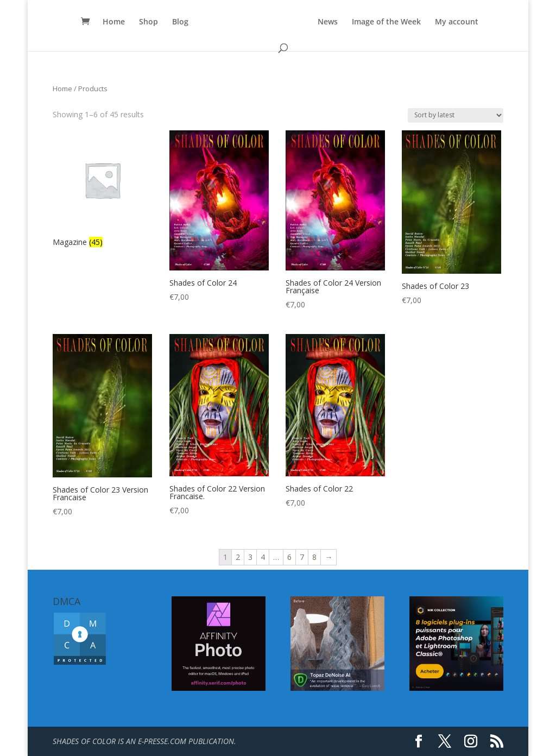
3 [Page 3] (250, 557)
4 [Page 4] (263, 557)
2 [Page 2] (238, 557)
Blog (180, 22)
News (328, 22)
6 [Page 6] (289, 557)
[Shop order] (456, 115)
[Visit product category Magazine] (102, 190)
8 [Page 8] (314, 557)
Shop (149, 22)
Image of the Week (386, 22)
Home (114, 22)
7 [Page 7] (302, 557)
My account (457, 22)
